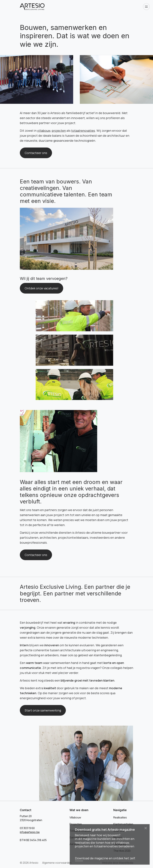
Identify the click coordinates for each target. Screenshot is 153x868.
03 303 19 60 (27, 828)
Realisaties (120, 817)
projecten (59, 131)
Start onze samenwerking (43, 710)
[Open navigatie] (146, 7)
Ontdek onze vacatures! (41, 288)
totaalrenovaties (83, 131)
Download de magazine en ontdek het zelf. (105, 858)
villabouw (44, 131)
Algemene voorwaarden (57, 863)
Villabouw (75, 817)
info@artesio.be (30, 832)
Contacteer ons (36, 153)
